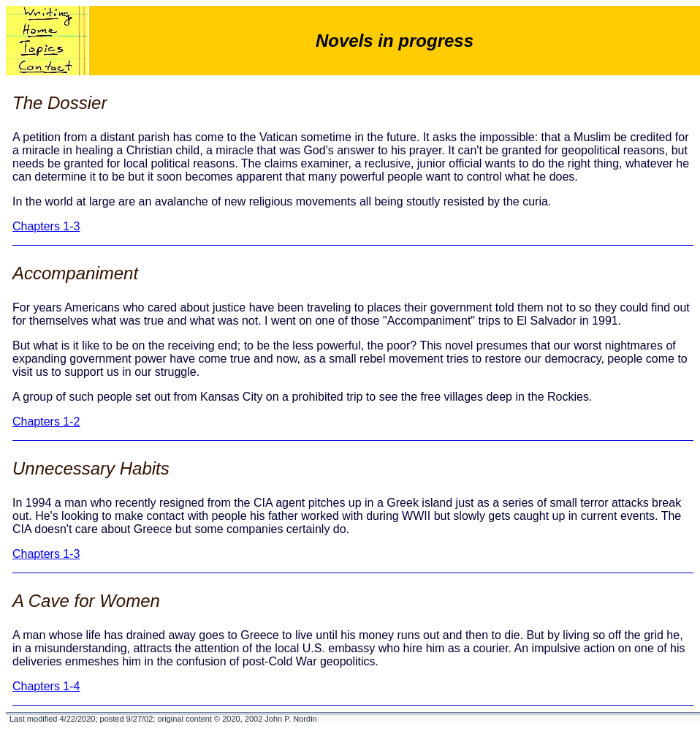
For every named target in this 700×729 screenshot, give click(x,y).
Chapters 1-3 (46, 226)
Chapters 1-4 (46, 686)
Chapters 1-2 (46, 422)
